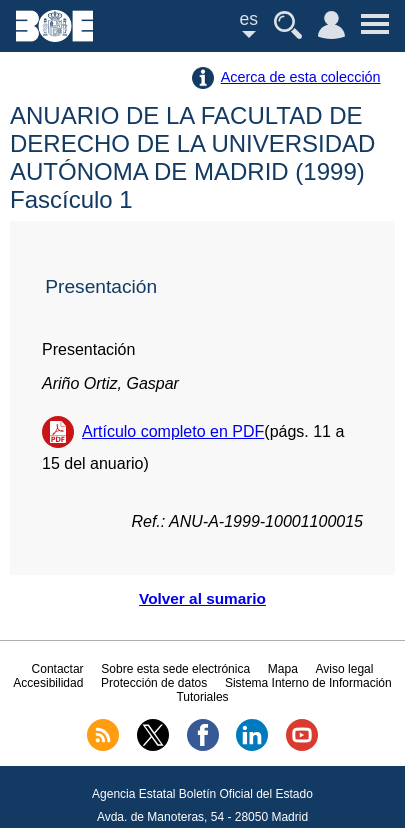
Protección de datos (154, 683)
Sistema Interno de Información (308, 683)
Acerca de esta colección (301, 77)
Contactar (58, 669)
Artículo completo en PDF (173, 431)
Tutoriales (202, 697)
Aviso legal (345, 669)
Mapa (283, 669)
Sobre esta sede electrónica (175, 669)
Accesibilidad (48, 683)
